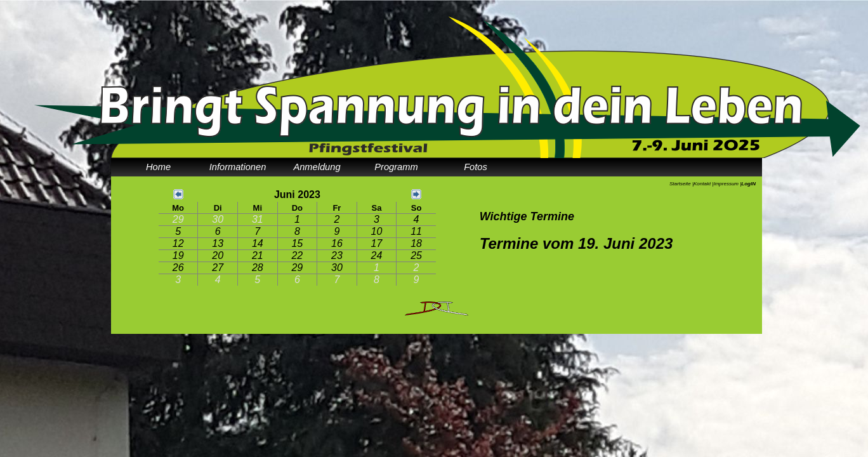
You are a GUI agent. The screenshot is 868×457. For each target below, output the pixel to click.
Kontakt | (703, 184)
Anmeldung (317, 167)
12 (178, 243)
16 (337, 243)
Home (158, 167)
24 (377, 255)
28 (258, 268)
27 (218, 268)
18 (416, 243)
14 (258, 243)
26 (178, 268)
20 (218, 255)
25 (416, 255)
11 (416, 231)
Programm (396, 167)
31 (258, 219)
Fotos (476, 167)
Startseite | (681, 184)
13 (218, 243)
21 (258, 255)
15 (297, 243)
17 (377, 243)
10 (377, 231)
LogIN (748, 184)
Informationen (238, 167)
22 (297, 255)
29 (178, 219)
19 (178, 255)
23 (337, 255)
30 (218, 219)
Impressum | (727, 184)
